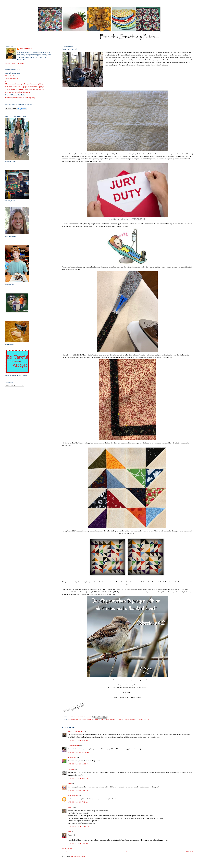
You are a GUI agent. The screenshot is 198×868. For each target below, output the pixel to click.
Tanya (69, 832)
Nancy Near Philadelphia (75, 731)
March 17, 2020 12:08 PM (78, 764)
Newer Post (65, 852)
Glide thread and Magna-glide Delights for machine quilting (24, 84)
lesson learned (130, 720)
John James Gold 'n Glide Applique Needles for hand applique (25, 87)
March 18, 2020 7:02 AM (78, 802)
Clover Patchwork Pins (12, 79)
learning (119, 720)
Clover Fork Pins (10, 76)
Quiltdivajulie (72, 758)
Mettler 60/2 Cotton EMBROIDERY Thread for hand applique (25, 89)
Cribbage (90, 720)
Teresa (70, 784)
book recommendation (77, 720)
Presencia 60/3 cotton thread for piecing (18, 92)
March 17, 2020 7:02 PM (78, 790)
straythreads (71, 769)
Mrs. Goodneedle (27, 49)
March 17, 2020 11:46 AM (78, 752)
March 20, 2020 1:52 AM (78, 843)
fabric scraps (110, 720)
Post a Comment (67, 848)
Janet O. (70, 807)
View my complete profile (15, 63)
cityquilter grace (73, 796)
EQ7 (7, 81)
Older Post (190, 852)
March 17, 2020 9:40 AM (78, 740)
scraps (146, 720)
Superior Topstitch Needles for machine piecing (20, 98)
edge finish (99, 720)
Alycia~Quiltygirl (73, 746)
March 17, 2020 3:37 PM (78, 778)
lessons (140, 720)
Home (128, 852)
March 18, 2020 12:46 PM (78, 826)
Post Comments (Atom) (78, 856)
